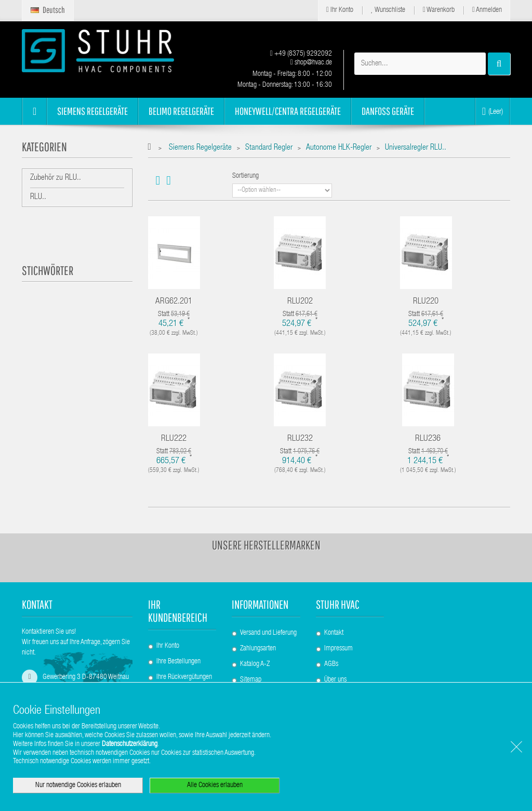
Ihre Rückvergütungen (184, 677)
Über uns (335, 680)
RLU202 (300, 302)
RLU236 (428, 439)
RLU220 (426, 302)
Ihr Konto (340, 10)
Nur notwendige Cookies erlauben (78, 786)
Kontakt (334, 633)
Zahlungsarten (258, 649)
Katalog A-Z (255, 664)
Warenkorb (439, 10)
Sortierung (245, 176)
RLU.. (38, 198)
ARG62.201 (174, 302)
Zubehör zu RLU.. (56, 178)
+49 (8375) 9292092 (301, 54)
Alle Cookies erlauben (215, 786)
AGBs (331, 664)
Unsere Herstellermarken (266, 545)
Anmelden (487, 10)
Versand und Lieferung (268, 633)
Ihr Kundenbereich (178, 611)
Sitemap (251, 680)
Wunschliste (388, 10)
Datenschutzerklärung (130, 744)
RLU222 (174, 439)
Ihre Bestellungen (178, 662)
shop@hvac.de (311, 63)
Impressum (338, 649)
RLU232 (300, 439)
